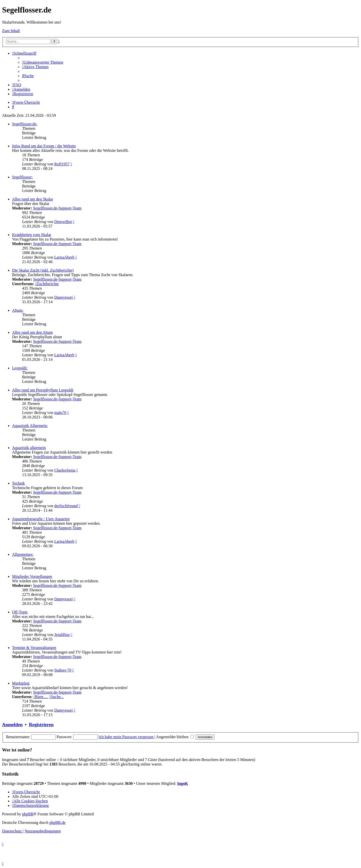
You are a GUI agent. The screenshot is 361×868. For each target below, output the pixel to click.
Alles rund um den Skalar (33, 199)
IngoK (183, 783)
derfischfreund (66, 506)
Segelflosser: (22, 177)
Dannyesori (63, 297)
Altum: (18, 310)
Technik (18, 483)
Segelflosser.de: (25, 124)
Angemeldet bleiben (175, 737)
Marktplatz (21, 683)
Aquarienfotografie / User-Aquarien (41, 519)
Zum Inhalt (11, 31)
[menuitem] (43, 62)
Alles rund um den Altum (32, 332)
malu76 (60, 413)
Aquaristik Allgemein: (30, 426)
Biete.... (40, 697)
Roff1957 (62, 164)
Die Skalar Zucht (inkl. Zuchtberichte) (43, 270)
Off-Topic (20, 612)
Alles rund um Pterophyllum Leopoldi (43, 390)
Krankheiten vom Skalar (32, 235)
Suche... (57, 697)
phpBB (28, 814)
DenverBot (63, 222)
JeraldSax (62, 635)
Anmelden (12, 725)
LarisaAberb (64, 257)
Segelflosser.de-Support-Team (57, 208)
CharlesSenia (65, 470)
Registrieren (41, 725)
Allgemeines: (23, 554)
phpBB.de (57, 823)
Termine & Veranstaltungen (34, 648)
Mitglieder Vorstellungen (32, 576)
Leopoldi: (20, 368)
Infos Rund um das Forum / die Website (44, 146)
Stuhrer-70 (63, 670)
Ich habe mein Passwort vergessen (126, 737)
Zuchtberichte (47, 284)
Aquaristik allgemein (29, 448)
